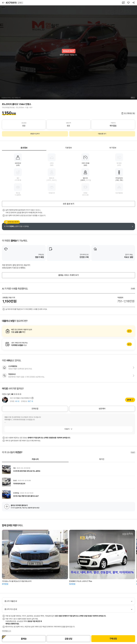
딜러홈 (129, 400)
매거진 (102, 459)
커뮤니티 (35, 459)
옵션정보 (24, 148)
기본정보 (68, 148)
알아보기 (68, 331)
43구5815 (14, 3)
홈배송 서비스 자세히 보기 (69, 275)
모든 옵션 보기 (69, 204)
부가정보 (113, 148)
